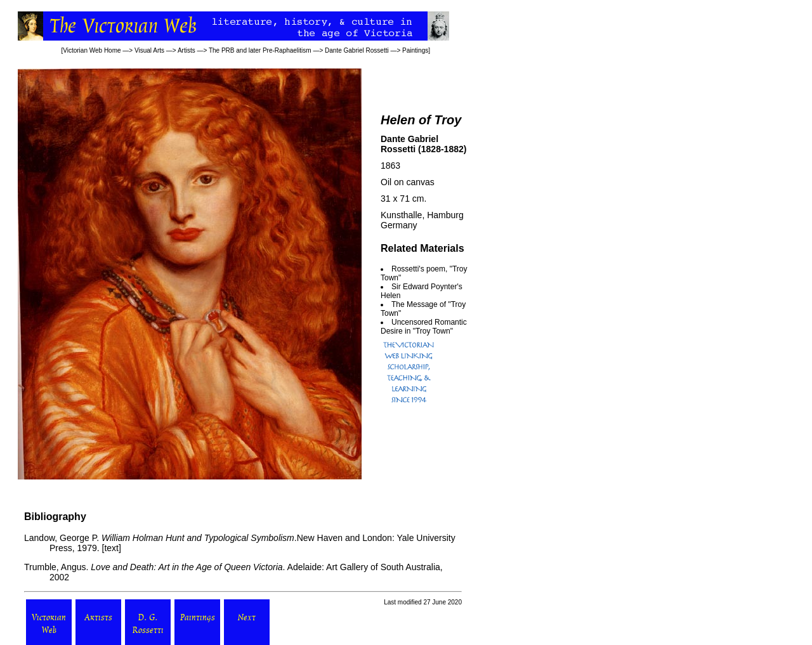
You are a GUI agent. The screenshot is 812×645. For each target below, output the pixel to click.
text (111, 548)
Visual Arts (149, 50)
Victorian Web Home (92, 50)
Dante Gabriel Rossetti (357, 50)
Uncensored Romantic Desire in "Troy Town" (424, 327)
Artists (187, 50)
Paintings (415, 50)
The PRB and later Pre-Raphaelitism (260, 50)
